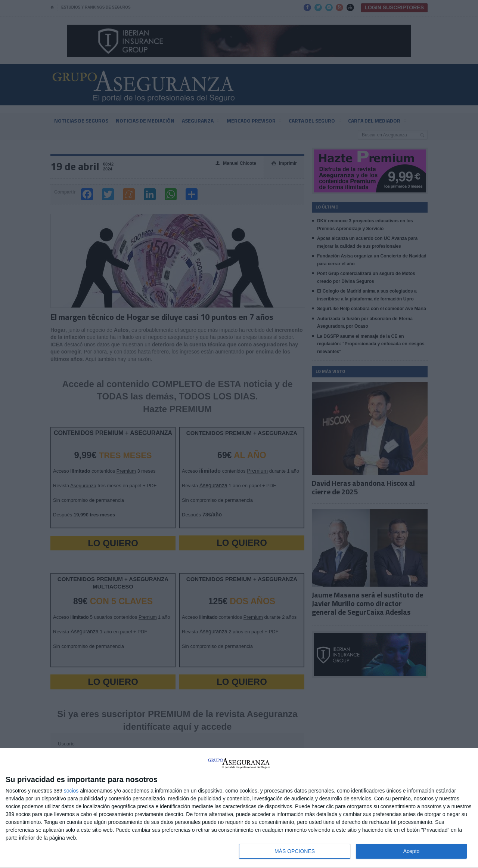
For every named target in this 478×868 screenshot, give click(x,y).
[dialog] (239, 808)
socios (71, 791)
